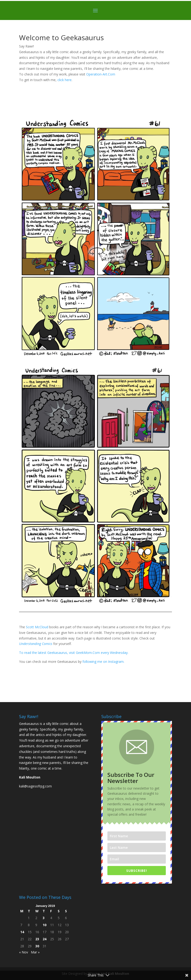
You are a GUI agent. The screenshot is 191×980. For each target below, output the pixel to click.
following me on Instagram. (103, 662)
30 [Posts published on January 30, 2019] (37, 946)
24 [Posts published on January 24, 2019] (45, 939)
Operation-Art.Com (101, 74)
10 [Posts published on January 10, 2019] (45, 925)
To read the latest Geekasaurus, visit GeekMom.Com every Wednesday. (74, 653)
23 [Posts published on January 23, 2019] (37, 939)
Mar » (35, 952)
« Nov (24, 952)
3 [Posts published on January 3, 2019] (44, 918)
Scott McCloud (37, 627)
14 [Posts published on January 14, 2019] (22, 932)
